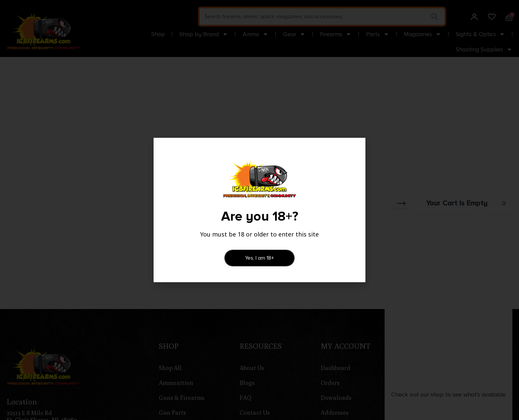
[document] (259, 210)
